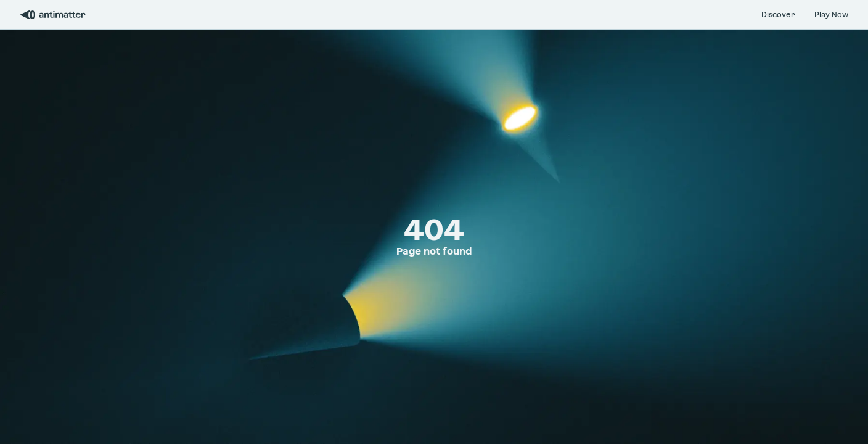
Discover (778, 15)
